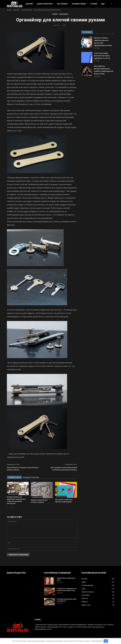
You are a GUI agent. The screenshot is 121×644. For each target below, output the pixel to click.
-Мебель (85, 602)
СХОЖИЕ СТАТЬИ (14, 477)
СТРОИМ (94, 4)
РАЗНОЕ (84, 579)
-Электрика (85, 595)
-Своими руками (64, 14)
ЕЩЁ (103, 4)
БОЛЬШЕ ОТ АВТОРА (31, 477)
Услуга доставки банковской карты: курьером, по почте (102, 56)
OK (106, 641)
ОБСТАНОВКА (63, 4)
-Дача (83, 589)
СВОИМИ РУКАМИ (79, 4)
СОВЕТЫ (85, 598)
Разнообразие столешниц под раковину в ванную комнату (23, 469)
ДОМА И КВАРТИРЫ (45, 4)
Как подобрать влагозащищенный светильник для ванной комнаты (64, 469)
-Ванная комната (88, 592)
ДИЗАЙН (30, 4)
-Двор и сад (86, 605)
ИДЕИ (83, 582)
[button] (111, 4)
